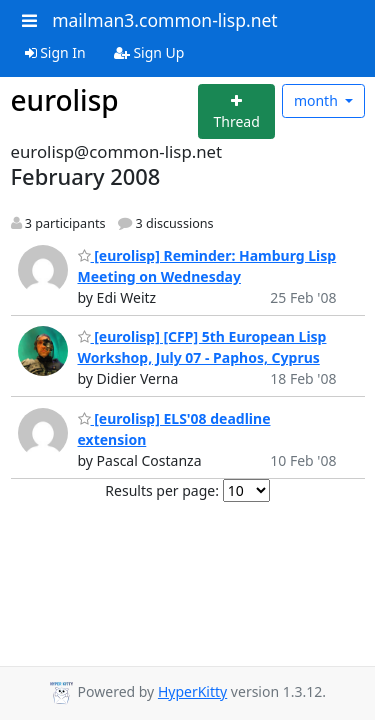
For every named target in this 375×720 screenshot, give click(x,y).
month (318, 100)
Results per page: (162, 490)
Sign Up (149, 52)
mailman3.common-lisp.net (165, 20)
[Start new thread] (236, 111)
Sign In (55, 52)
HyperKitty (192, 691)
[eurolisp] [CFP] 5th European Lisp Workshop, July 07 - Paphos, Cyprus (202, 347)
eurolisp (65, 100)
